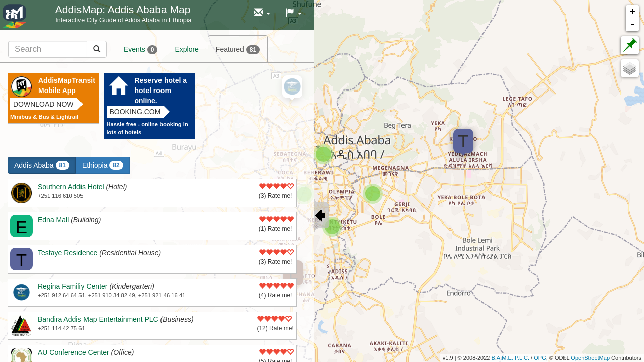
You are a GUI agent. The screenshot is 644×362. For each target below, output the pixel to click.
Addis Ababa (42, 165)
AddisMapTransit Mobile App (67, 85)
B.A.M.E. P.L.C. (510, 358)
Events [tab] (141, 50)
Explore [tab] (186, 49)
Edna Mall (53, 220)
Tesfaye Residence (67, 253)
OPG (540, 358)
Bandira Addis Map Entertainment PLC (98, 319)
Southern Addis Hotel (71, 187)
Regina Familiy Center (73, 286)
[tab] (57, 49)
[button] (262, 13)
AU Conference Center (73, 352)
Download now (44, 104)
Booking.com (135, 112)
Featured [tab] (238, 50)
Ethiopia (103, 165)
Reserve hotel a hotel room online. (161, 90)
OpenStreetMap (590, 358)
